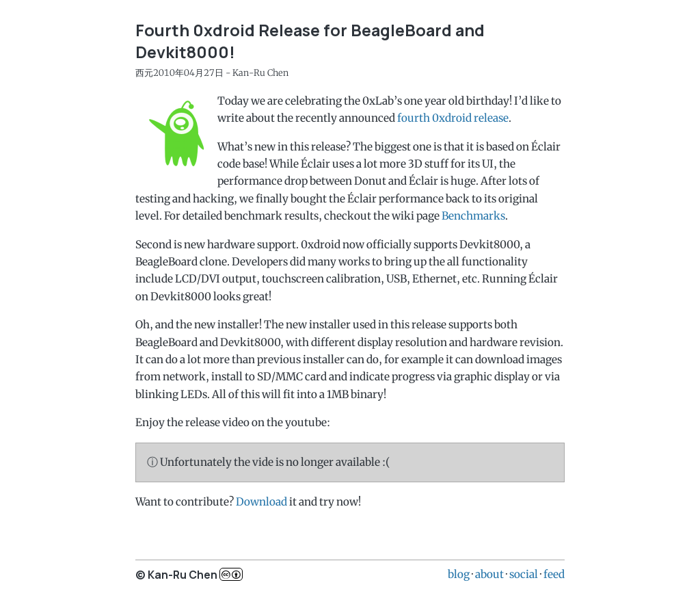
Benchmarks (473, 216)
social (524, 574)
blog (459, 574)
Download (261, 502)
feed (554, 574)
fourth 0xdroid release (453, 118)
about (489, 574)
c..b (231, 574)
